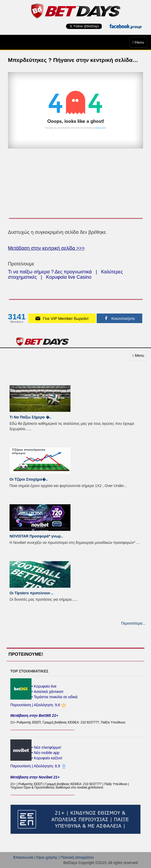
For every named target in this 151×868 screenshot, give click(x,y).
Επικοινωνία (23, 857)
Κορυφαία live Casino (69, 277)
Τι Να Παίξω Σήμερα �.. (30, 417)
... (30, 429)
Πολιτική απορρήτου (77, 857)
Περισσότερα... (133, 623)
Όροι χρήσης (47, 857)
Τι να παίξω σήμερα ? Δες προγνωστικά (50, 272)
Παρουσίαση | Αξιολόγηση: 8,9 (36, 766)
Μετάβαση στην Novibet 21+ (35, 777)
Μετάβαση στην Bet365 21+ (34, 715)
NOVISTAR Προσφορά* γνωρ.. (36, 536)
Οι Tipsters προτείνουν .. (31, 593)
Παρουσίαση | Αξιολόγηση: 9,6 (36, 705)
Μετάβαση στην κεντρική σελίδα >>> (46, 248)
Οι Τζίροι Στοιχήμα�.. (29, 479)
